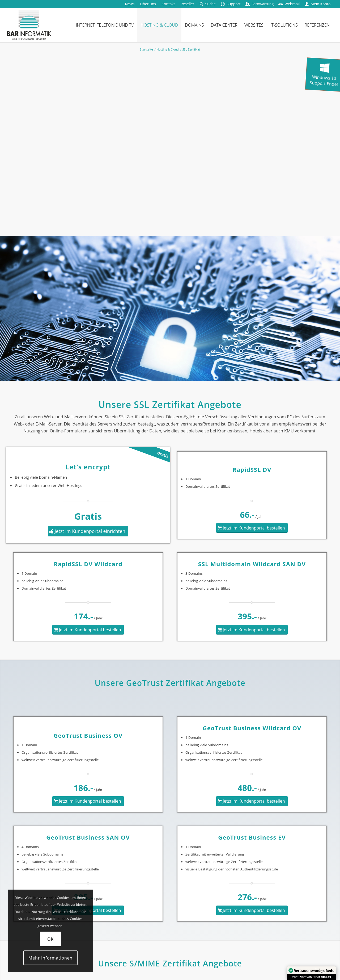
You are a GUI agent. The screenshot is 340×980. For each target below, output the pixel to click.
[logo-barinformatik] (29, 25)
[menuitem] (130, 4)
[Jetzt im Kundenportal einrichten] (88, 531)
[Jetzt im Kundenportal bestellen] (252, 528)
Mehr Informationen (50, 958)
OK (50, 939)
